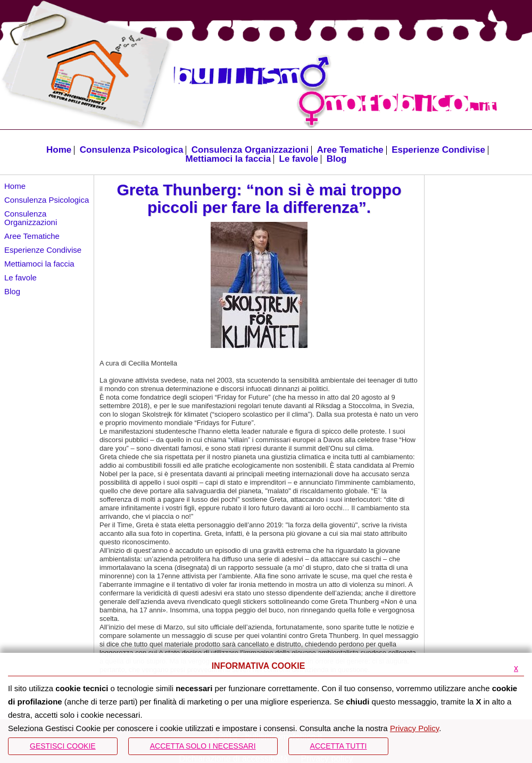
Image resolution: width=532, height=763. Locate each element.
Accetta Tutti (339, 746)
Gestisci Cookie (63, 746)
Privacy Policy (414, 728)
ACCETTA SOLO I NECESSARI (203, 746)
